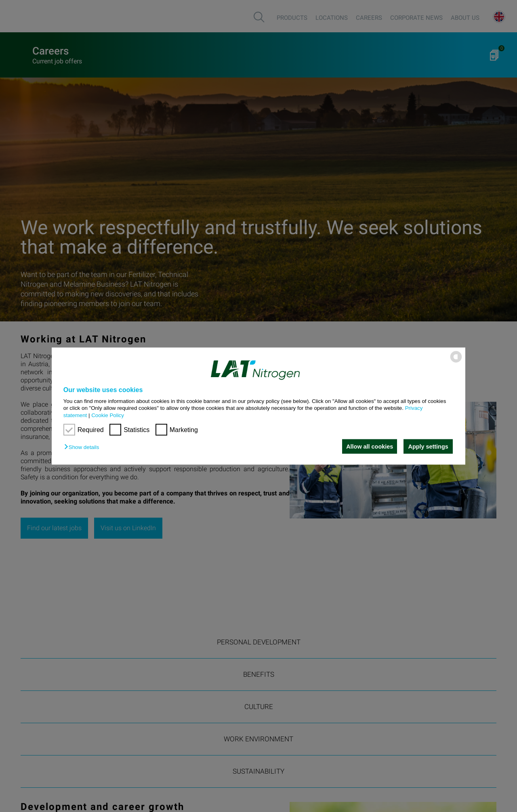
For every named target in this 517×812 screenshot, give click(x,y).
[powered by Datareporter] (456, 362)
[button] (84, 447)
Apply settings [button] (428, 447)
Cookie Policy (108, 415)
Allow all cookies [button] (369, 447)
